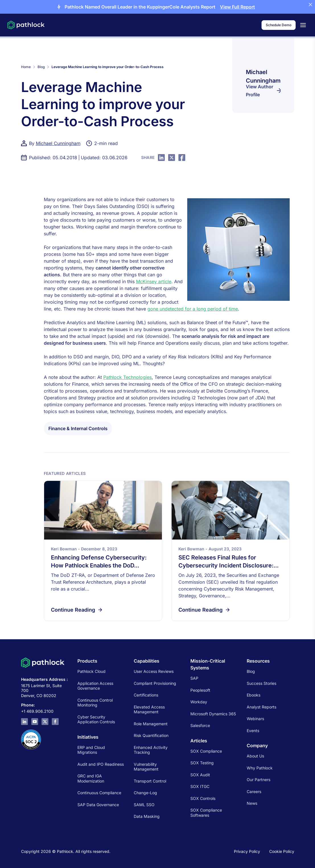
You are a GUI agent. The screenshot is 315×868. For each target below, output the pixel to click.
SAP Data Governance (98, 805)
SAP (194, 678)
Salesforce (200, 725)
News (252, 803)
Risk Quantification (151, 735)
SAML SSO (144, 805)
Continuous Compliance (99, 793)
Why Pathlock (260, 768)
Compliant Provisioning (155, 683)
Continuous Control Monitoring (95, 703)
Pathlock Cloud (91, 671)
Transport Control (150, 781)
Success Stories (262, 683)
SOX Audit (200, 775)
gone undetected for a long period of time (193, 309)
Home (26, 67)
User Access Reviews (154, 671)
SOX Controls (203, 798)
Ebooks (254, 695)
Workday (199, 702)
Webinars (255, 719)
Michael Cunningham (58, 143)
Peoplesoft (200, 690)
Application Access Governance (95, 686)
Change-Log (145, 793)
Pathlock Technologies (127, 377)
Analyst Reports (262, 707)
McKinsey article (154, 281)
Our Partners (259, 780)
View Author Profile (263, 91)
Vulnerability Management (146, 767)
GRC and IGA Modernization (91, 778)
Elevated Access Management (149, 709)
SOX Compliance (206, 751)
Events (253, 731)
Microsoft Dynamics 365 (213, 714)
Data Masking (147, 816)
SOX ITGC (200, 786)
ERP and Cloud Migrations (91, 750)
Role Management (151, 724)
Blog (41, 67)
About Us (255, 756)
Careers (254, 792)
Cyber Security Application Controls (96, 719)
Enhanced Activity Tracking (151, 750)
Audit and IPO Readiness (101, 764)
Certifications (146, 695)
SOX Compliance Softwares (206, 813)
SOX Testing (202, 763)
